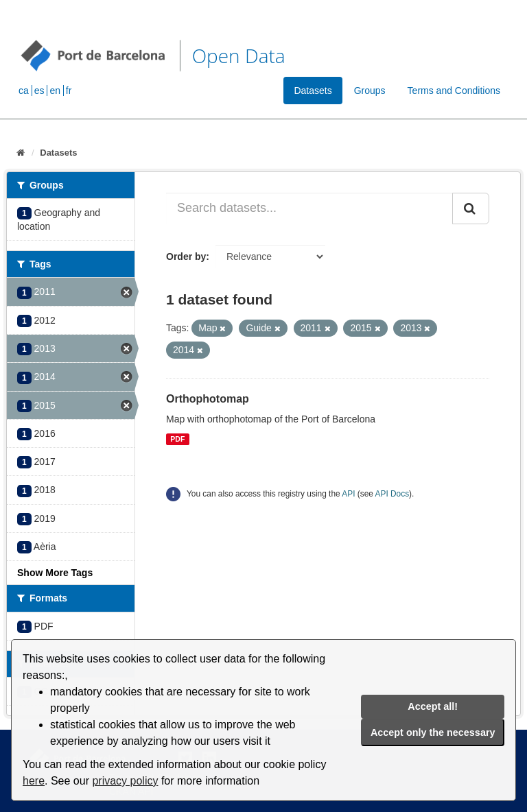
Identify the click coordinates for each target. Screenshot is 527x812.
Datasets (313, 91)
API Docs (393, 494)
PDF (177, 439)
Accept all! (433, 706)
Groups (370, 91)
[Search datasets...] (309, 208)
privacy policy (125, 781)
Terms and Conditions (454, 91)
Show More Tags (55, 573)
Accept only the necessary (433, 732)
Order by (186, 256)
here (34, 781)
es (39, 91)
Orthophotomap (208, 399)
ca (24, 91)
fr (69, 91)
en (55, 91)
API (348, 494)
